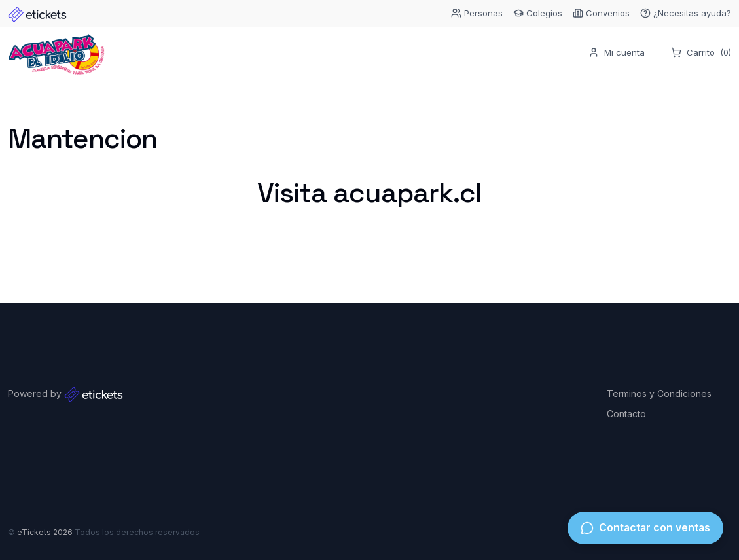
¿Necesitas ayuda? (686, 13)
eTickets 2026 (45, 532)
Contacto (626, 414)
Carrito (701, 54)
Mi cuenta (617, 53)
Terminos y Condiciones (659, 394)
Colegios (538, 13)
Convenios (601, 13)
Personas (477, 13)
